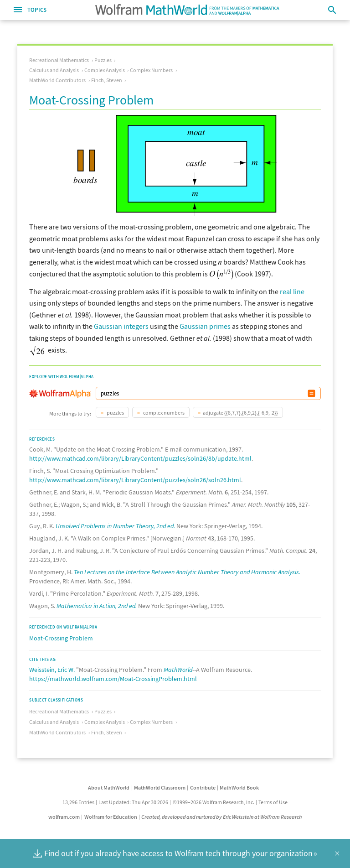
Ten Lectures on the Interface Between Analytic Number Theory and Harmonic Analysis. (187, 572)
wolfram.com (64, 817)
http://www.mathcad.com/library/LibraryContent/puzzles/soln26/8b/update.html (140, 458)
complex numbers (163, 413)
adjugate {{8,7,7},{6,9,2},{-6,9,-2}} (240, 413)
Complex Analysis (105, 70)
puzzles (115, 413)
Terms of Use (273, 802)
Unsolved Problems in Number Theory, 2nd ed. (115, 526)
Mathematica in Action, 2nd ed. (97, 606)
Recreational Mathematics (59, 60)
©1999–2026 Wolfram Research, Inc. (214, 802)
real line (292, 291)
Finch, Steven (107, 80)
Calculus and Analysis (54, 70)
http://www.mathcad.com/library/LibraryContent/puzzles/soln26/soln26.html (135, 480)
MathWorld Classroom (160, 787)
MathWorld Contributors (57, 80)
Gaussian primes (205, 326)
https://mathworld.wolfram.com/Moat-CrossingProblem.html (113, 679)
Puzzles (103, 60)
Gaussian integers (121, 326)
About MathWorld (109, 787)
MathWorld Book (239, 787)
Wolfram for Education (111, 817)
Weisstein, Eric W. (52, 670)
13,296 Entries (78, 802)
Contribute (203, 787)
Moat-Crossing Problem (61, 638)
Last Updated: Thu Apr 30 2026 (133, 802)
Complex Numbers (151, 70)
